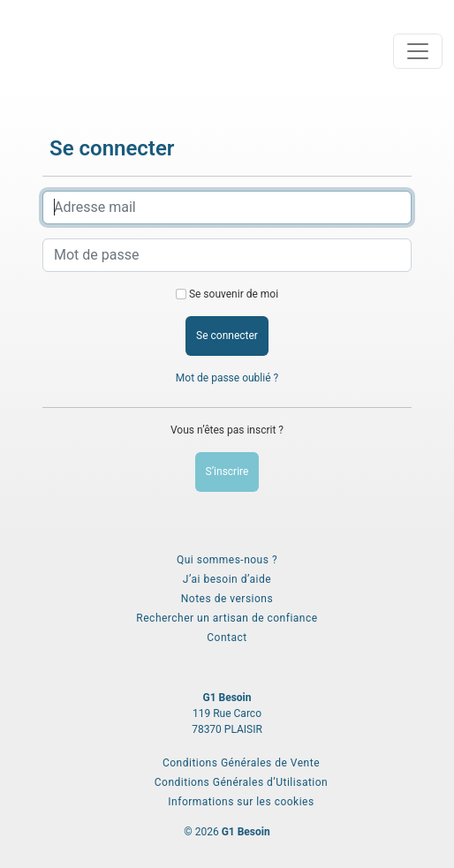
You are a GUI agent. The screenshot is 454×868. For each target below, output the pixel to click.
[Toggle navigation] (418, 51)
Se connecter (227, 336)
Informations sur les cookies (241, 802)
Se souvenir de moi (234, 294)
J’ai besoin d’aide (227, 579)
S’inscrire (227, 472)
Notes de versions (227, 599)
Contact (227, 638)
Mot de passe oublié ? (227, 378)
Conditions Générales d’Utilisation (241, 782)
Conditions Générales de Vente (241, 763)
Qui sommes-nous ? (227, 560)
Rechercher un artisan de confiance (227, 618)
